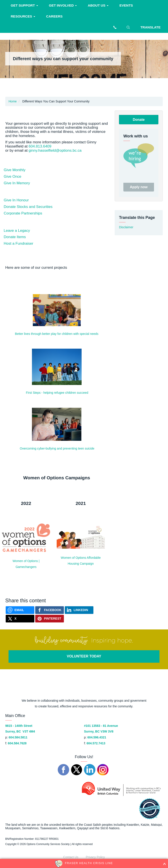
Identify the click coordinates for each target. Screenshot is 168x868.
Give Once (12, 177)
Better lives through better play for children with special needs (57, 334)
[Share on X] (20, 619)
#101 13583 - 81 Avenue (101, 726)
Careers (54, 16)
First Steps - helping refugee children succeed (57, 393)
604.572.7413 (96, 743)
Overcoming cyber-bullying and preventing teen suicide (57, 448)
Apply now (139, 187)
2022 (26, 503)
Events (126, 5)
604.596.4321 (97, 737)
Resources (23, 16)
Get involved (63, 5)
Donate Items (15, 237)
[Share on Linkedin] (79, 610)
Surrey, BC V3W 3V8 (99, 731)
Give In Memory (17, 183)
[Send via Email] (20, 610)
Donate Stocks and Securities (28, 207)
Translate (150, 27)
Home (13, 101)
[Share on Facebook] (50, 610)
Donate (139, 120)
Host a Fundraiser (18, 243)
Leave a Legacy (17, 231)
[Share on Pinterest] (50, 619)
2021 (81, 503)
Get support (24, 5)
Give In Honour (16, 200)
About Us (98, 5)
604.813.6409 (40, 146)
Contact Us (71, 857)
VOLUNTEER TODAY (84, 656)
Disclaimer (126, 227)
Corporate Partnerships (23, 213)
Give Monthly (15, 170)
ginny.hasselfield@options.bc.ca (55, 150)
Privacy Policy (95, 857)
